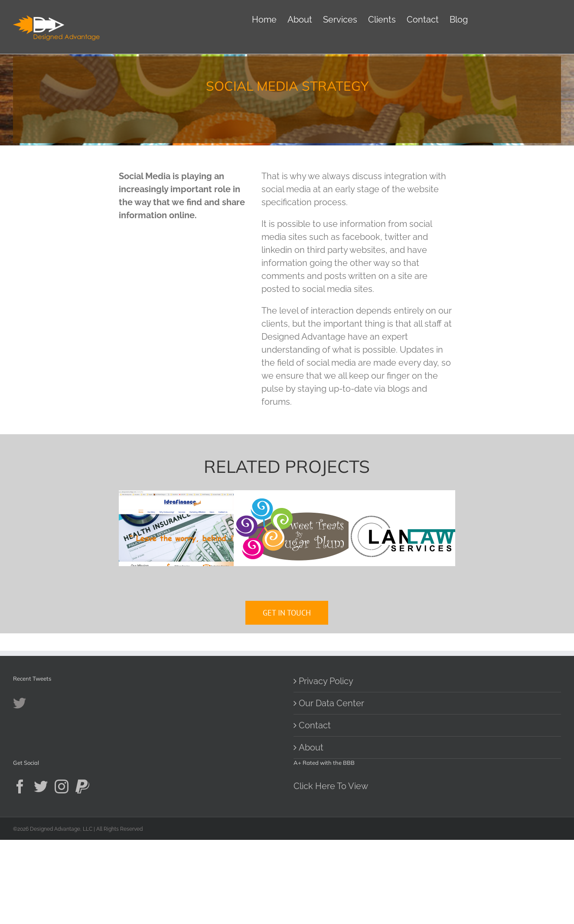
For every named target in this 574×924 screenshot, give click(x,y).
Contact (315, 810)
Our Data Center (331, 788)
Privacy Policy (326, 766)
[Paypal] (82, 871)
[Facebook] (20, 871)
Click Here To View (331, 870)
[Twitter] (41, 871)
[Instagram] (62, 871)
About (311, 832)
